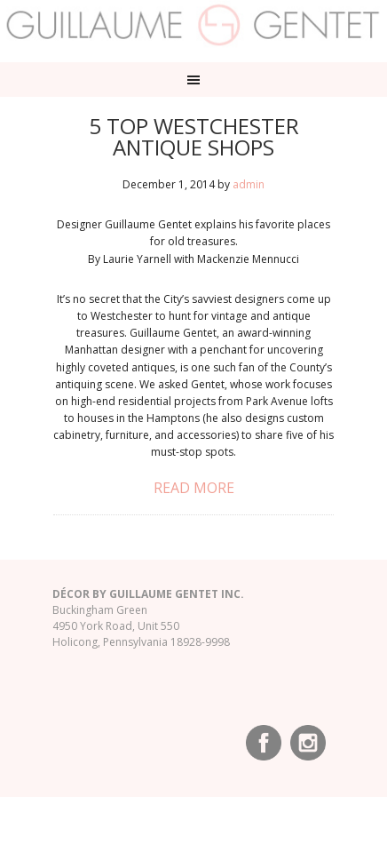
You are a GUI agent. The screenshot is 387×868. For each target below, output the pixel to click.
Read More (194, 488)
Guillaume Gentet (193, 27)
